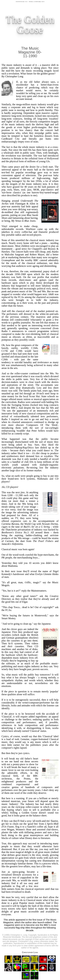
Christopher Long (30, 952)
